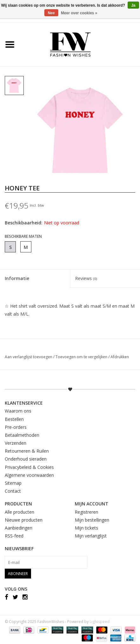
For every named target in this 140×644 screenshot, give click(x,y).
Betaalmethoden (22, 435)
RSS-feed (14, 536)
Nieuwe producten (24, 520)
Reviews (86, 278)
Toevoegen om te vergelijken (82, 357)
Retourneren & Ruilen (27, 451)
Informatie (17, 278)
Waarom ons (18, 411)
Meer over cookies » (79, 13)
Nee (51, 13)
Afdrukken (120, 357)
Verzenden (16, 443)
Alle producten (19, 512)
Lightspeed (100, 622)
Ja (133, 5)
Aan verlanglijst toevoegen (29, 357)
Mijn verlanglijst (91, 536)
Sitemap (13, 483)
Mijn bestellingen (92, 520)
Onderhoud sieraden (26, 459)
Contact (13, 491)
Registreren (86, 512)
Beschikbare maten (23, 236)
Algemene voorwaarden (29, 475)
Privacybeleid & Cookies (29, 467)
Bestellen (14, 419)
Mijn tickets (86, 528)
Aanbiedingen (19, 528)
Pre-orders (16, 427)
